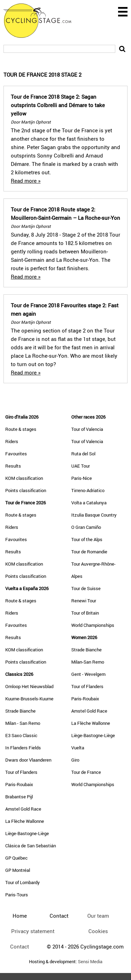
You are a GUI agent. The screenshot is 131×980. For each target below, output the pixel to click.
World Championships (93, 625)
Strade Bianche (20, 711)
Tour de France (86, 772)
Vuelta (78, 748)
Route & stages (21, 429)
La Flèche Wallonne (25, 821)
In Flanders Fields (23, 748)
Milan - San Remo (23, 723)
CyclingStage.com (42, 21)
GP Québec (16, 858)
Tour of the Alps (87, 539)
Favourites (16, 454)
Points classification (26, 490)
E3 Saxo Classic (21, 735)
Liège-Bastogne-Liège (27, 833)
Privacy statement (33, 931)
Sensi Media (90, 962)
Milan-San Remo (88, 662)
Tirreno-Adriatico (88, 490)
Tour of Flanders (21, 772)
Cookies (98, 931)
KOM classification (24, 478)
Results (13, 466)
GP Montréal (18, 870)
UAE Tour (81, 466)
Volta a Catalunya (89, 503)
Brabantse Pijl (19, 797)
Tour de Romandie (89, 552)
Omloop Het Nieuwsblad (29, 686)
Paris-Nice (82, 478)
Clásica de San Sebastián (31, 846)
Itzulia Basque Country (94, 515)
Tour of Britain (85, 613)
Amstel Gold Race (23, 809)
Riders (12, 441)
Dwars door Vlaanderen (28, 760)
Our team (98, 916)
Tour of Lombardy (23, 882)
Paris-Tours (17, 895)
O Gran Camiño (86, 527)
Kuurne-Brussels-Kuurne (29, 699)
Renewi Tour (84, 601)
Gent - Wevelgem (88, 674)
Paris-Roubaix (19, 784)
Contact (20, 946)
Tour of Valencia (87, 429)
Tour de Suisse (86, 588)
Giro (75, 760)
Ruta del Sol (83, 454)
